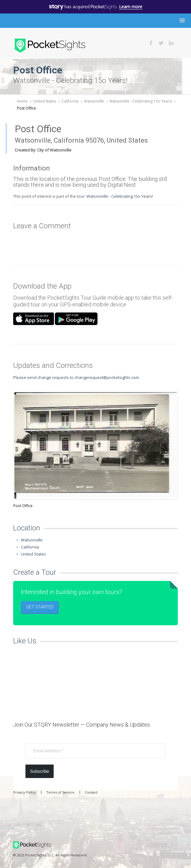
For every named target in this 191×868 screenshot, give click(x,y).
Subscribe (40, 771)
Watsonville (94, 101)
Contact (91, 792)
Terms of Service (60, 792)
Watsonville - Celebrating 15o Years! (141, 101)
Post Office (26, 108)
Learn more (131, 7)
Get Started (40, 607)
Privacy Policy (25, 792)
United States (45, 101)
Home (22, 101)
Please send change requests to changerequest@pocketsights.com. (76, 377)
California (70, 101)
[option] (95, 450)
